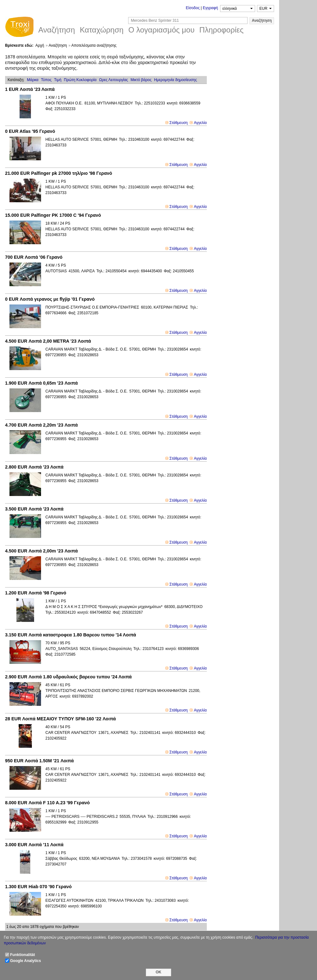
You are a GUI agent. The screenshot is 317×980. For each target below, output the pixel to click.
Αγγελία (200, 123)
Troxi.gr (19, 28)
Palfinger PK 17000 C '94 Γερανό (53, 215)
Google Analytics (26, 961)
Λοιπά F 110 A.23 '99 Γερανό (47, 803)
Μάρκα (33, 80)
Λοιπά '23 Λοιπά (30, 89)
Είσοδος (193, 8)
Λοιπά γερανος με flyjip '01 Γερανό (50, 299)
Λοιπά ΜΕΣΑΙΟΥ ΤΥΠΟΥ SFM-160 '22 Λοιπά (60, 719)
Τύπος (46, 80)
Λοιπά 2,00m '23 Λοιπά (41, 551)
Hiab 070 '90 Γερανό (38, 887)
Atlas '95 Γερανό (30, 131)
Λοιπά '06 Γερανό (34, 257)
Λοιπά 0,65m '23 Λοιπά (41, 383)
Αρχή (40, 45)
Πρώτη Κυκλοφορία (80, 80)
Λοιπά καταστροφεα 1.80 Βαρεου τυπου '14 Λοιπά (71, 635)
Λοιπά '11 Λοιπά (34, 845)
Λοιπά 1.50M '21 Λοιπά (39, 761)
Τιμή (58, 80)
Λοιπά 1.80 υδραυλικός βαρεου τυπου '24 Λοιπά (68, 677)
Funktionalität (23, 955)
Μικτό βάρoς (141, 80)
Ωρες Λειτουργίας (114, 80)
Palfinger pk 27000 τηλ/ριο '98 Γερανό (59, 173)
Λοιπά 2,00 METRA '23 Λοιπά (48, 341)
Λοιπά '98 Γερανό (36, 593)
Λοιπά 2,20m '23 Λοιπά (41, 425)
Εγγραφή (210, 8)
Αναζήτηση (58, 45)
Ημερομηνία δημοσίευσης (176, 80)
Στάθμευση (179, 123)
